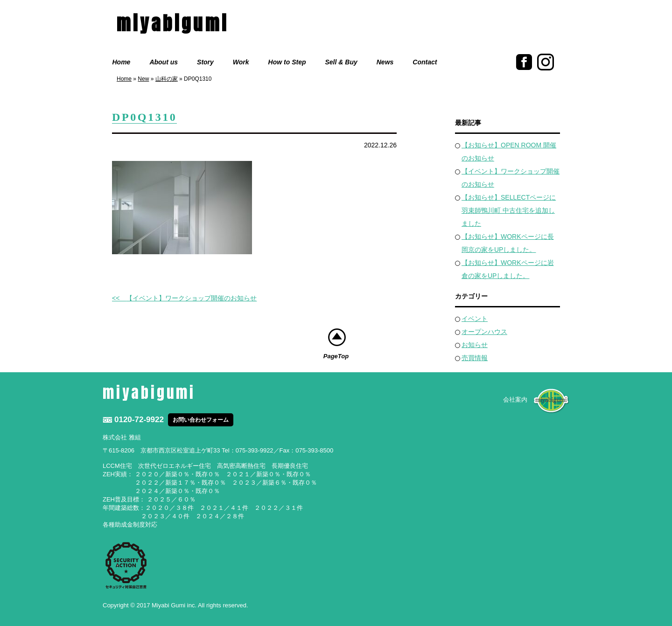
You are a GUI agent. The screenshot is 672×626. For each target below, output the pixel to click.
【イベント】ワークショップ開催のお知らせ (191, 298)
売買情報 (475, 358)
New (143, 79)
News (385, 62)
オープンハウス (484, 332)
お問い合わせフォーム (201, 420)
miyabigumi (173, 23)
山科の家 (167, 79)
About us (164, 62)
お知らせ (475, 345)
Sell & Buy (341, 62)
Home (122, 62)
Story (205, 62)
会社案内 (515, 400)
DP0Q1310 (144, 117)
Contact (425, 62)
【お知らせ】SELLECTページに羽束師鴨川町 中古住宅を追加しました (509, 210)
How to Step (287, 62)
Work (241, 62)
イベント (475, 319)
